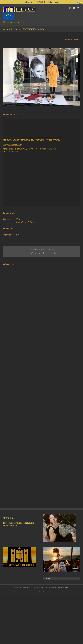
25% (18, 235)
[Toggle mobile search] (74, 8)
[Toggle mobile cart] (70, 8)
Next (76, 40)
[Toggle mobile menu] (79, 8)
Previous (68, 40)
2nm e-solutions (63, 588)
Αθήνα (18, 219)
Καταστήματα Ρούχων (25, 222)
